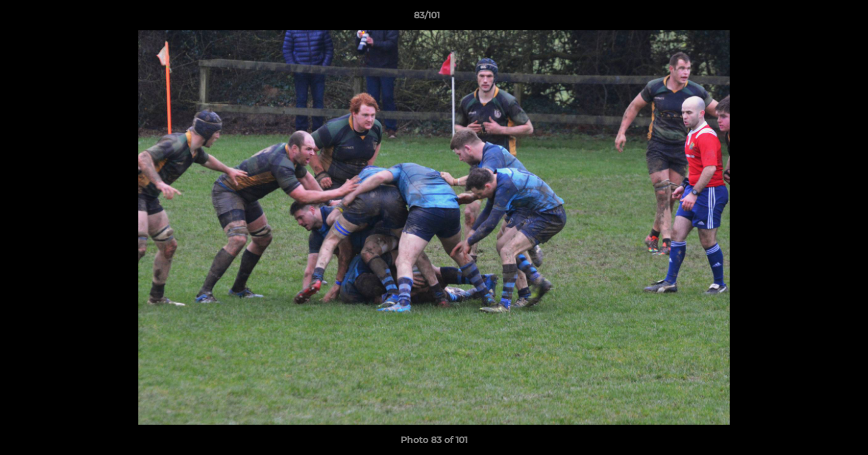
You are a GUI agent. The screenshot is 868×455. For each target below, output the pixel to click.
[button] (815, 18)
